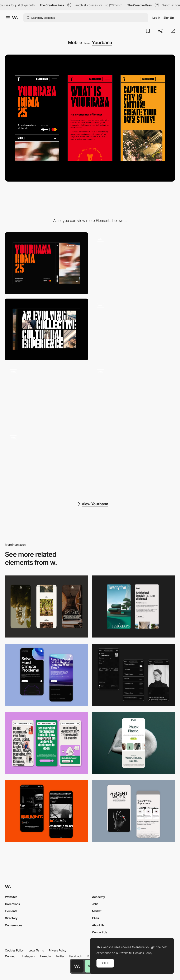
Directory (11, 918)
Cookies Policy (14, 950)
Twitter (60, 956)
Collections (12, 904)
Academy (99, 897)
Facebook (76, 956)
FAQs (96, 918)
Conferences (14, 925)
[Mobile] (46, 606)
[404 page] (46, 462)
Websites (11, 897)
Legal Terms (36, 950)
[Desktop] (46, 263)
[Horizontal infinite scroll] (134, 330)
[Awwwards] (15, 18)
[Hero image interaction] (134, 263)
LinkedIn (45, 956)
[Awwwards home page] (77, 966)
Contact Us (100, 932)
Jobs (95, 904)
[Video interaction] (134, 396)
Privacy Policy (58, 950)
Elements (11, 911)
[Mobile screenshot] (134, 675)
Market (97, 911)
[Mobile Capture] (46, 675)
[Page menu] (46, 396)
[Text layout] (46, 330)
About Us (98, 925)
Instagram (29, 956)
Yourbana (102, 42)
